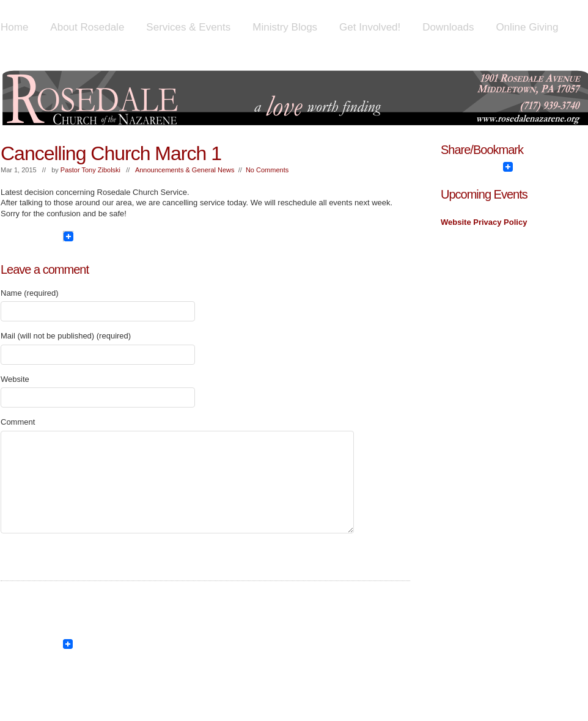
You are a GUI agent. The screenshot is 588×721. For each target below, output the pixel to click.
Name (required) (30, 293)
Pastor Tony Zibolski (90, 170)
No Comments (267, 170)
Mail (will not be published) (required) (66, 336)
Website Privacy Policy (484, 222)
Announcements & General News (185, 170)
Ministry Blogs (285, 27)
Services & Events (188, 27)
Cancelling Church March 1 (111, 153)
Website (15, 379)
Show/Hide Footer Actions (570, 621)
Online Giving (527, 27)
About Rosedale (87, 27)
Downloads (448, 27)
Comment (18, 422)
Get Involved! (370, 27)
